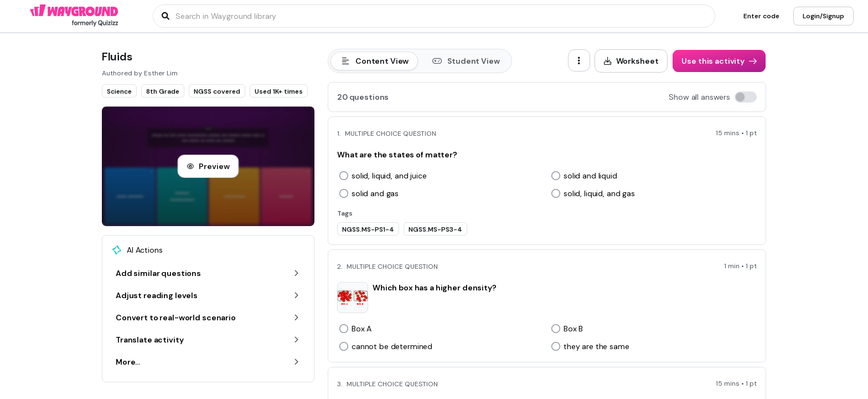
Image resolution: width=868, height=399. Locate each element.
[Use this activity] (719, 61)
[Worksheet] (631, 61)
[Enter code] (761, 16)
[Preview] (208, 166)
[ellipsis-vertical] (579, 60)
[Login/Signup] (823, 16)
